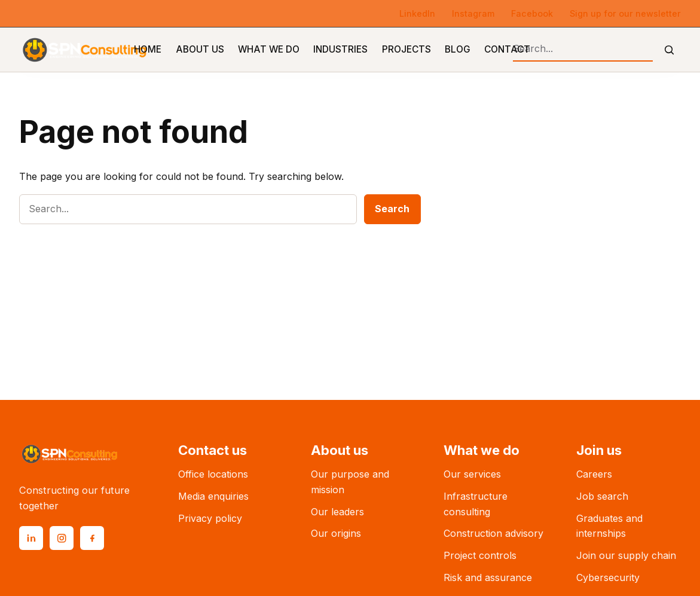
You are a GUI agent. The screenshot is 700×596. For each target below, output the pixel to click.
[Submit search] (669, 50)
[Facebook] (92, 538)
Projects (406, 49)
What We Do (269, 49)
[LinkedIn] (31, 538)
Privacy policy (210, 518)
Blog (458, 49)
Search (392, 209)
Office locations (213, 474)
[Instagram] (62, 538)
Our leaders (337, 512)
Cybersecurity (608, 577)
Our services (472, 474)
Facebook (532, 13)
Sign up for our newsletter (625, 13)
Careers (594, 474)
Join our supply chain (626, 555)
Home (148, 49)
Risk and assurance (488, 577)
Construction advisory (493, 533)
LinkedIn (417, 13)
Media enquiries (213, 496)
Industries (340, 49)
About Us (200, 49)
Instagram (473, 13)
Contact (507, 49)
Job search (602, 496)
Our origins (336, 533)
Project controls (480, 555)
